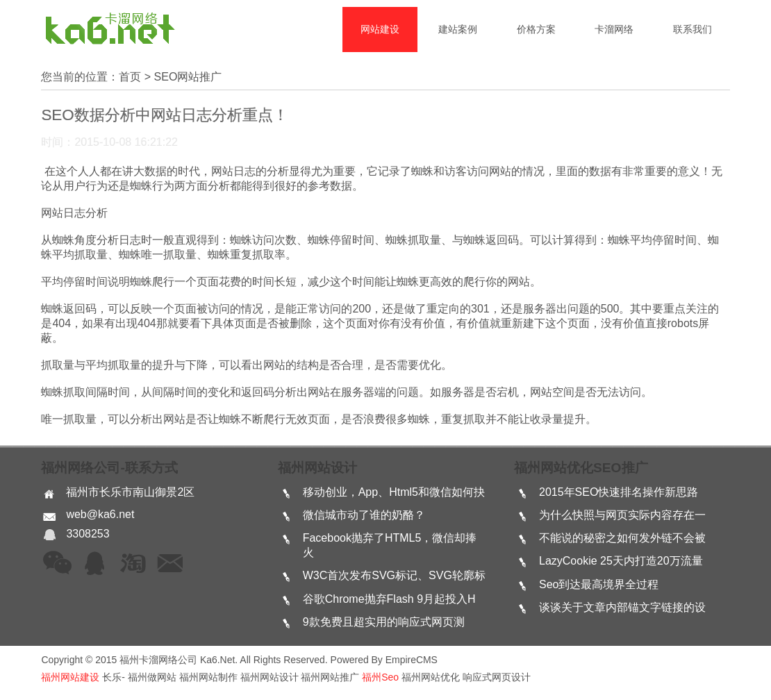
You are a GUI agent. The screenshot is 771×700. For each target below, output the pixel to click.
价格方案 (536, 29)
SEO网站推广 (188, 77)
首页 (130, 77)
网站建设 (380, 29)
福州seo (380, 677)
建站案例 (458, 29)
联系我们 (693, 29)
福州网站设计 (317, 468)
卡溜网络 (614, 29)
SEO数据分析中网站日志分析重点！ (164, 115)
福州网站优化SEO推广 (581, 468)
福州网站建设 (70, 677)
